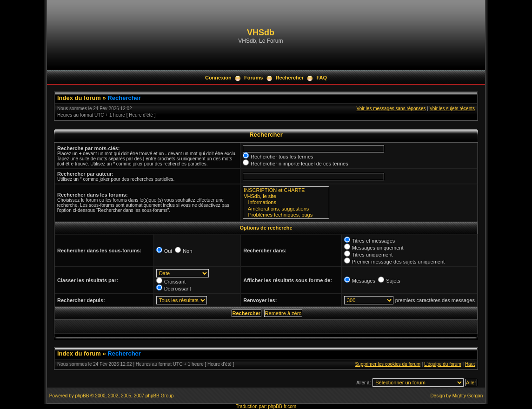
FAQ (322, 78)
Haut (470, 364)
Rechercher (290, 78)
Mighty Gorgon (468, 396)
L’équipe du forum (443, 364)
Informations (286, 202)
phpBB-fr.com (283, 406)
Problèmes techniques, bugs (286, 215)
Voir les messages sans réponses (391, 109)
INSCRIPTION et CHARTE (286, 190)
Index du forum (79, 98)
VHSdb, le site (286, 196)
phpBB (82, 396)
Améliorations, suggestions (286, 209)
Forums (253, 78)
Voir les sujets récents (452, 109)
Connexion (218, 78)
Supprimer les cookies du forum (388, 364)
